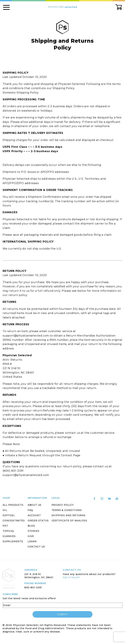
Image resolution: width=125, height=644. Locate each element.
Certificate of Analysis (69, 521)
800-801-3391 (33, 587)
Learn (32, 541)
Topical (9, 531)
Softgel (9, 515)
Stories (34, 531)
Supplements (13, 541)
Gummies (9, 536)
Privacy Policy (63, 505)
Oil (5, 510)
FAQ (30, 510)
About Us (35, 505)
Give (31, 536)
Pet (5, 526)
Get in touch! (71, 577)
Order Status (38, 521)
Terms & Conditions (67, 510)
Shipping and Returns (69, 515)
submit (62, 614)
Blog (31, 526)
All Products (13, 505)
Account (34, 515)
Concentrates (14, 521)
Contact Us (36, 547)
